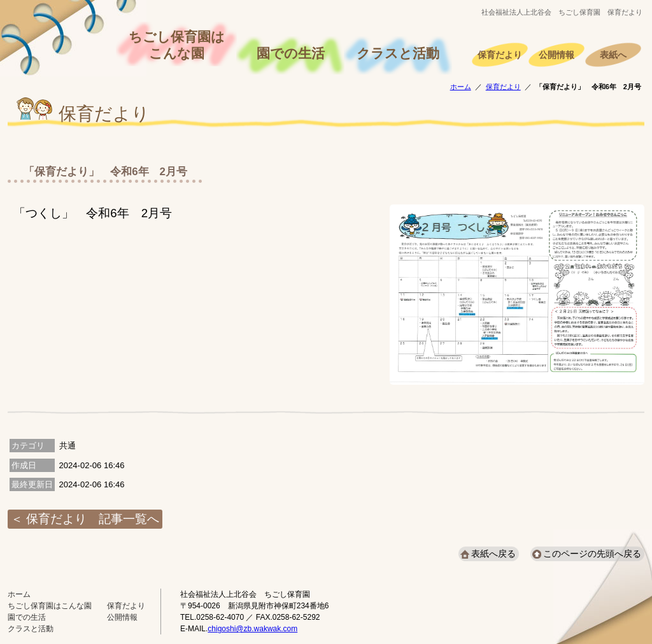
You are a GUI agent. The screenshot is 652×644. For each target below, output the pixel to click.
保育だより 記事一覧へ (93, 519)
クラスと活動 (398, 54)
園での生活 (291, 54)
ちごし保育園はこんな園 (177, 45)
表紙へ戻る (493, 554)
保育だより (500, 55)
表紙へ (613, 55)
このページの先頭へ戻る (592, 554)
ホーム (461, 87)
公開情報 (556, 55)
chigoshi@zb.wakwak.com (252, 629)
